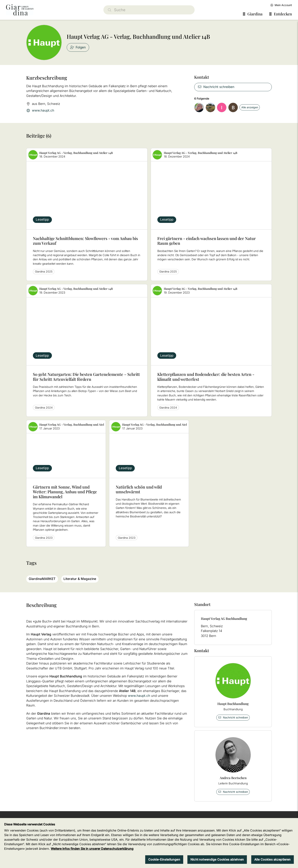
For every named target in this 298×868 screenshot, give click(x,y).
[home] (20, 10)
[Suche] (149, 10)
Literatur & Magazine (80, 579)
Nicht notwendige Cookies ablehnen (217, 863)
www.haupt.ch (40, 111)
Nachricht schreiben (216, 87)
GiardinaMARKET (42, 579)
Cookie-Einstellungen (164, 863)
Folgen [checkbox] (78, 47)
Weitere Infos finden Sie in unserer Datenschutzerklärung (92, 853)
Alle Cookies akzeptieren (273, 863)
